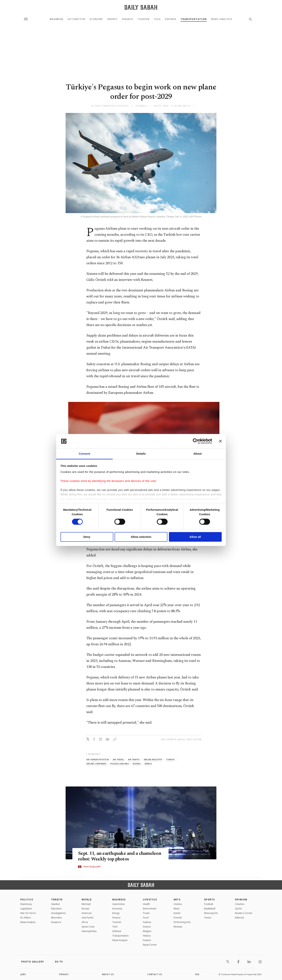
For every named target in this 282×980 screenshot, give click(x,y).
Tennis (208, 918)
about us (108, 974)
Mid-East (86, 904)
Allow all (195, 537)
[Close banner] (220, 441)
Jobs (23, 974)
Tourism (144, 19)
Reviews (178, 927)
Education (56, 909)
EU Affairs (26, 918)
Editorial (239, 918)
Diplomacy (26, 904)
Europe (85, 909)
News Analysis (222, 19)
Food (146, 918)
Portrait (178, 918)
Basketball (210, 909)
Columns (240, 904)
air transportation (98, 759)
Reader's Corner (244, 913)
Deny (87, 537)
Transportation (194, 19)
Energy (113, 19)
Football (209, 904)
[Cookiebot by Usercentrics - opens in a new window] (196, 441)
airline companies (96, 764)
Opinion (241, 900)
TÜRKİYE (57, 900)
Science (147, 927)
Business (57, 19)
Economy (96, 19)
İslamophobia (89, 931)
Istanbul (55, 904)
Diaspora (56, 922)
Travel (146, 913)
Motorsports (211, 913)
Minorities (56, 918)
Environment (150, 909)
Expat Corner (150, 945)
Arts (177, 900)
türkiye (170, 759)
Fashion (147, 922)
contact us (155, 974)
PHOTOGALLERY (92, 867)
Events (177, 913)
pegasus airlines (120, 764)
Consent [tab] (85, 454)
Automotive (77, 19)
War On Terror (28, 913)
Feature (147, 940)
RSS (197, 974)
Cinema (178, 904)
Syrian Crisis (88, 927)
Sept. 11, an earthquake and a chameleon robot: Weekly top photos (120, 856)
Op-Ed (238, 909)
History (147, 936)
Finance (128, 19)
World (87, 900)
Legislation (26, 909)
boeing (137, 764)
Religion (147, 931)
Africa (85, 922)
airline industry (153, 759)
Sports (210, 900)
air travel (118, 759)
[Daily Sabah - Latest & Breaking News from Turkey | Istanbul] (141, 7)
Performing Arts (182, 922)
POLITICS (27, 900)
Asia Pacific (88, 918)
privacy (64, 974)
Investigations (58, 913)
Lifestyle (150, 900)
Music (177, 909)
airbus (148, 764)
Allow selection (141, 537)
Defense (171, 19)
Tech (157, 19)
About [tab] (198, 454)
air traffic (134, 759)
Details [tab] (141, 454)
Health (146, 904)
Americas (87, 913)
